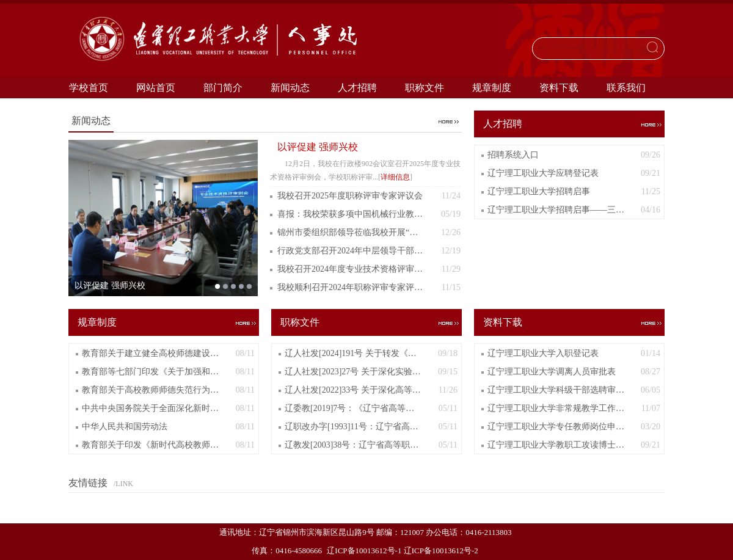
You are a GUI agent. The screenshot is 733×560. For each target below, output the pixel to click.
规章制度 (492, 88)
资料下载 (559, 88)
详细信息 (395, 177)
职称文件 (425, 88)
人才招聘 (357, 88)
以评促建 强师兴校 (318, 147)
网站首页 (156, 88)
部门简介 (223, 88)
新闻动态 (290, 88)
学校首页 (89, 88)
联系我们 (626, 88)
